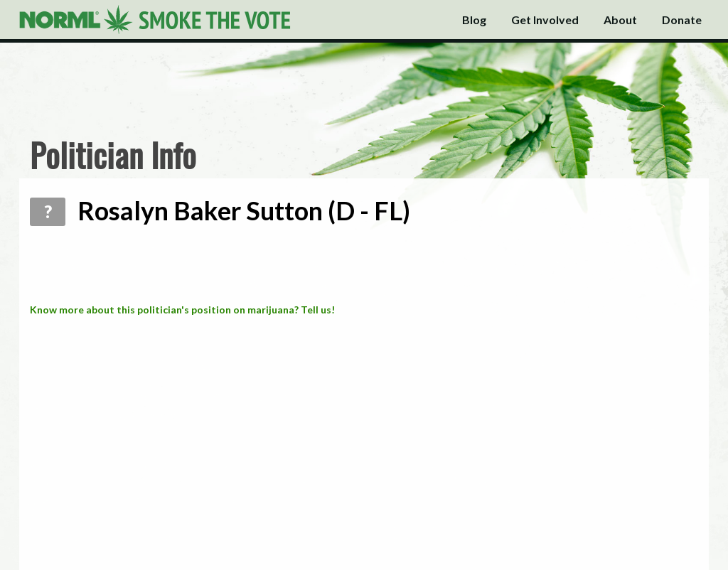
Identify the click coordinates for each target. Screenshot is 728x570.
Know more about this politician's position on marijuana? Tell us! (182, 310)
